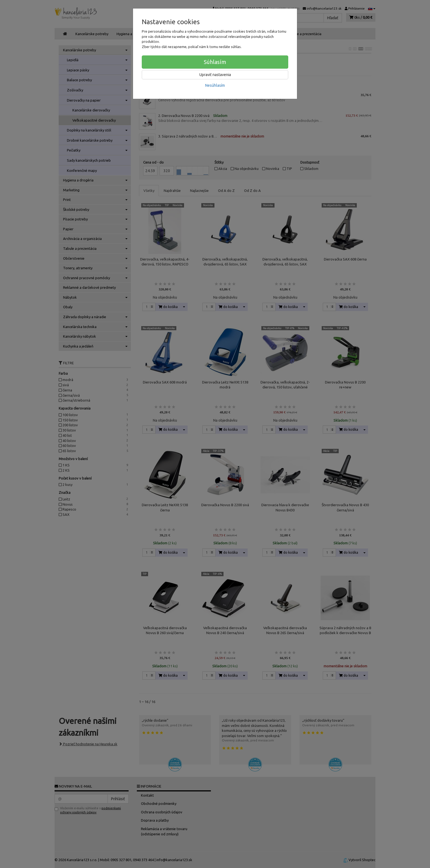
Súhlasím (215, 62)
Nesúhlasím (215, 85)
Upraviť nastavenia (215, 75)
